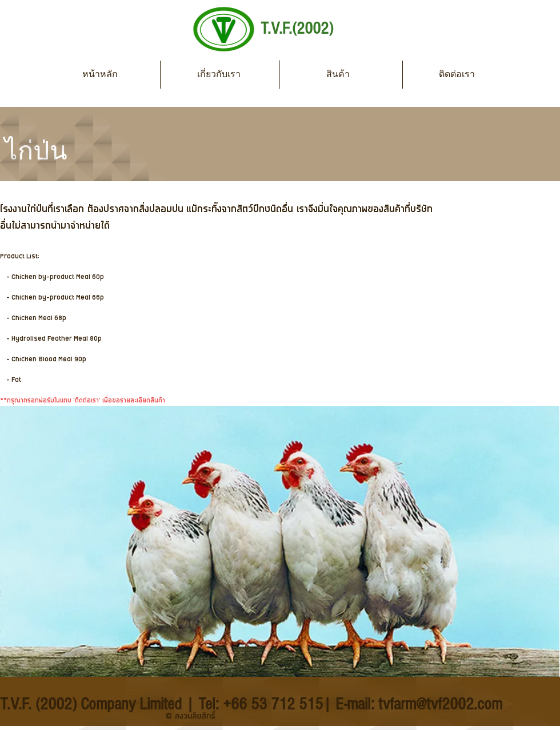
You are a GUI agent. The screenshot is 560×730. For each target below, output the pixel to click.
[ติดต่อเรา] (457, 74)
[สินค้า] (338, 74)
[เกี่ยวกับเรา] (219, 74)
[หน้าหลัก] (100, 74)
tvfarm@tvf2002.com (440, 704)
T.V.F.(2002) (297, 29)
